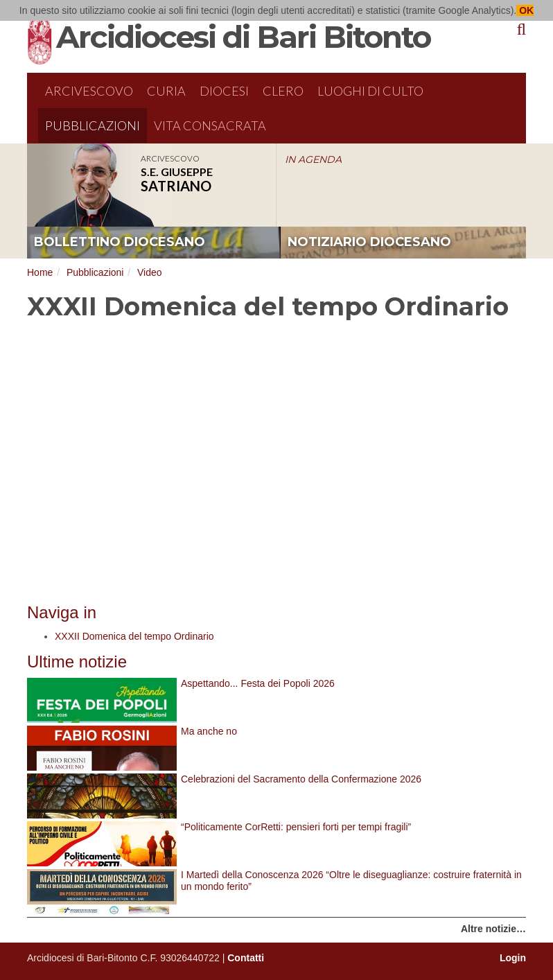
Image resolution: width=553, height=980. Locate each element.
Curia (166, 91)
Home (40, 272)
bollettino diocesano (120, 242)
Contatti (246, 958)
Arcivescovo (89, 91)
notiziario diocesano (369, 242)
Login (513, 958)
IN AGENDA (313, 159)
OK (525, 10)
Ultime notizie (77, 662)
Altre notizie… (493, 929)
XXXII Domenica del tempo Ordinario (134, 636)
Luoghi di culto (370, 91)
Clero (283, 91)
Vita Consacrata (210, 125)
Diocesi (224, 91)
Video (150, 272)
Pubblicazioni (93, 125)
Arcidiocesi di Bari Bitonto (243, 37)
